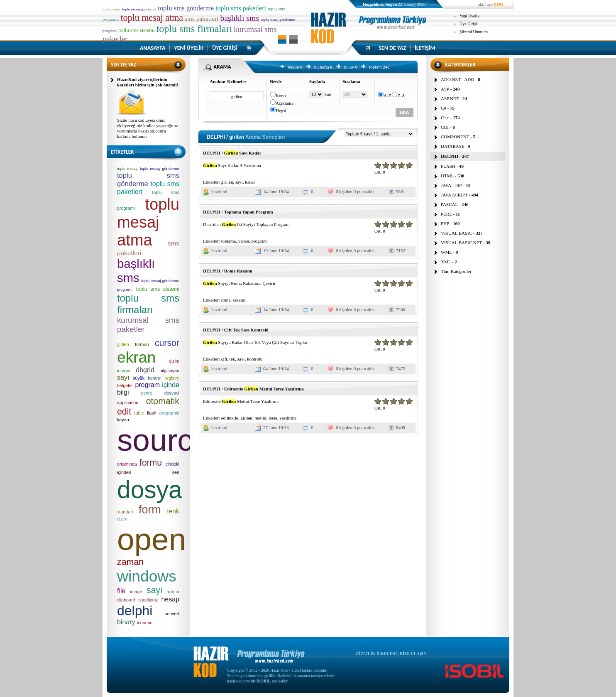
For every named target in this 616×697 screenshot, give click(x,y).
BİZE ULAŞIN (413, 654)
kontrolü (255, 359)
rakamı (239, 300)
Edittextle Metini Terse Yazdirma (241, 401)
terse (273, 418)
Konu (281, 96)
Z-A (401, 96)
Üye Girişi (468, 24)
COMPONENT (455, 137)
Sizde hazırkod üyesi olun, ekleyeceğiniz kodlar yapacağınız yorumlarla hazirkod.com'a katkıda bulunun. (148, 128)
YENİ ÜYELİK (189, 48)
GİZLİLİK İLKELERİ (376, 654)
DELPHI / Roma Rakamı (228, 271)
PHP (445, 223)
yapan (244, 241)
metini (260, 418)
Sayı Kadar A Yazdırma (232, 165)
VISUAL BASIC (456, 233)
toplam (375, 67)
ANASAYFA (153, 48)
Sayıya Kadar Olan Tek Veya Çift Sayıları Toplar (255, 342)
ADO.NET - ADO (457, 79)
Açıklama (285, 103)
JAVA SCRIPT (454, 195)
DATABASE (453, 146)
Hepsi (281, 110)
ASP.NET (450, 98)
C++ (445, 118)
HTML (447, 176)
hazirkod (219, 191)
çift (224, 359)
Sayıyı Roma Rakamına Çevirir (239, 283)
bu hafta (322, 67)
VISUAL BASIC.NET (461, 243)
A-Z (387, 96)
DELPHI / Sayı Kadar (232, 153)
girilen (227, 182)
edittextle (230, 418)
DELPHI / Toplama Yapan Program (238, 212)
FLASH (448, 166)
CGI (445, 127)
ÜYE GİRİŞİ (225, 48)
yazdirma (288, 418)
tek (232, 359)
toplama (229, 241)
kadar (250, 182)
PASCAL (449, 204)
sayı (239, 182)
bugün (293, 67)
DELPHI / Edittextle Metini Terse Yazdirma (253, 389)
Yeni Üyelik (469, 16)
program (259, 241)
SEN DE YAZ (392, 48)
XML (446, 262)
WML (446, 252)
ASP (445, 89)
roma (226, 300)
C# (444, 108)
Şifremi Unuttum (474, 32)
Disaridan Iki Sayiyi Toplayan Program (246, 224)
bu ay (349, 67)
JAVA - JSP (451, 185)
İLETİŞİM (425, 48)
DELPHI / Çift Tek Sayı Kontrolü (236, 330)
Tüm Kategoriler (456, 271)
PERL (446, 214)
